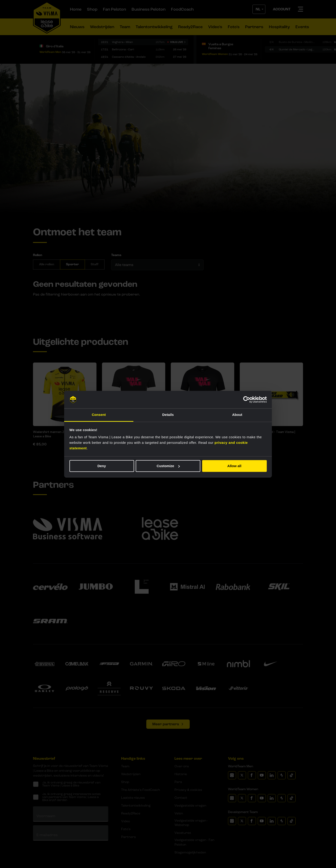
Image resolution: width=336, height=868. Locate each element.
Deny (102, 466)
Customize (168, 466)
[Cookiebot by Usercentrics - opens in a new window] (247, 399)
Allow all (234, 466)
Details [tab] (168, 415)
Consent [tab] (99, 415)
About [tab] (237, 415)
